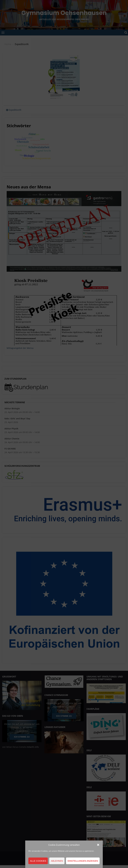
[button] (98, 845)
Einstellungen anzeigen (83, 861)
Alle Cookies (38, 861)
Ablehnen (57, 861)
